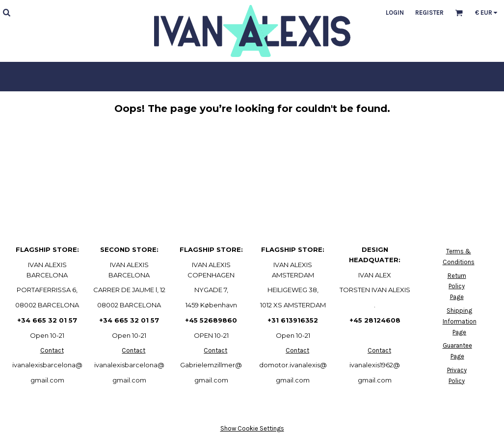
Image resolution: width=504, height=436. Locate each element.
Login (395, 13)
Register (429, 13)
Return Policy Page (457, 286)
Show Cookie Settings (252, 428)
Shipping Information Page (460, 321)
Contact (52, 350)
